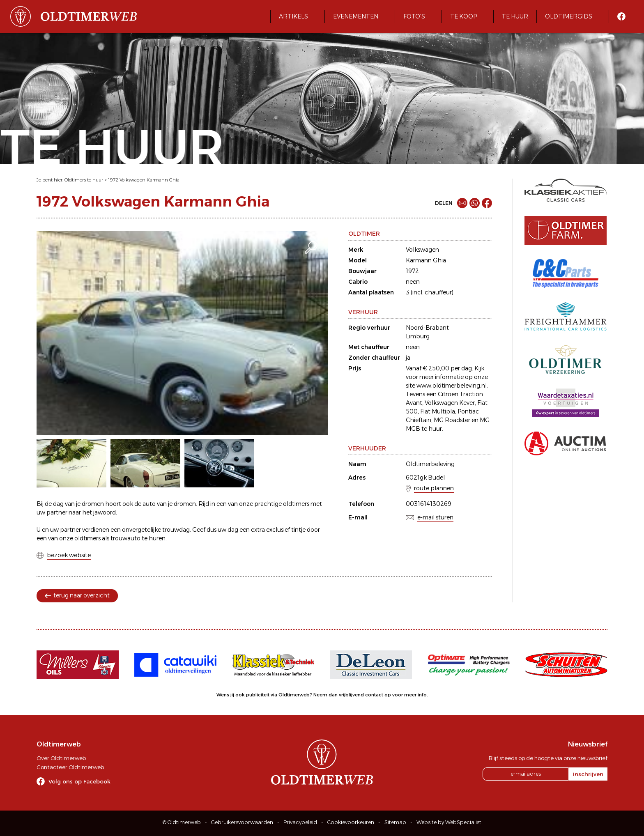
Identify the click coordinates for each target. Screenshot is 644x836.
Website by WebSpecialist (449, 822)
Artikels (293, 16)
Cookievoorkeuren (351, 822)
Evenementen (356, 16)
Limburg (418, 336)
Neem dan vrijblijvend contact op (352, 695)
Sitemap (395, 822)
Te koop (463, 16)
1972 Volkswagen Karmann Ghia (144, 180)
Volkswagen (422, 250)
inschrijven (588, 774)
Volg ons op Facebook (79, 781)
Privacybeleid (300, 822)
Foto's (414, 16)
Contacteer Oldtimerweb (70, 767)
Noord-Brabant (427, 328)
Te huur (515, 16)
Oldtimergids (569, 16)
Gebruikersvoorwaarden (242, 822)
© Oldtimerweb (182, 822)
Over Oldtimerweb (61, 758)
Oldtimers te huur (84, 180)
